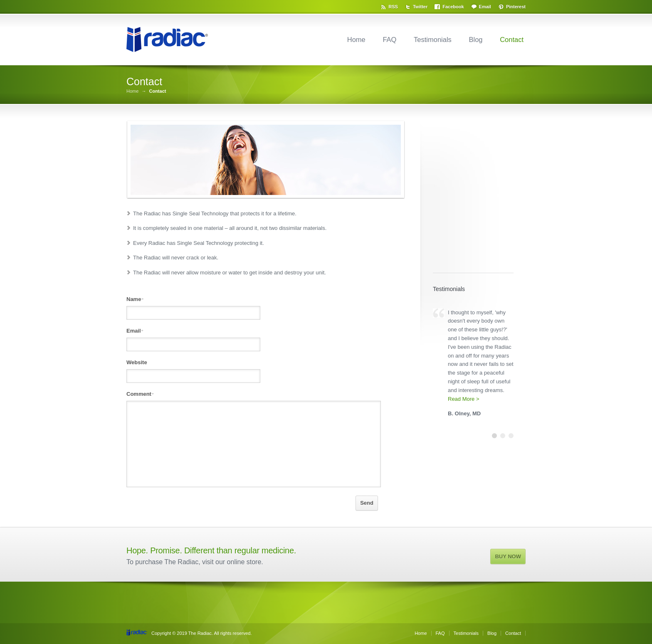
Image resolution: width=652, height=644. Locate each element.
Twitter (420, 7)
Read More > (464, 399)
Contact (512, 39)
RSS (393, 7)
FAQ (389, 39)
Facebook (453, 7)
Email (485, 7)
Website (137, 362)
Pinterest (516, 7)
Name (135, 299)
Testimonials (433, 39)
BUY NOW (508, 556)
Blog (475, 39)
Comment (140, 394)
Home (356, 39)
